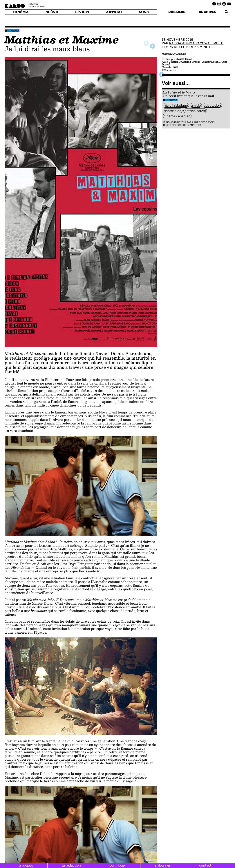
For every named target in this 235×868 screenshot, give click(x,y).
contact (205, 865)
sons (144, 12)
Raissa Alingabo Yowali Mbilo (196, 43)
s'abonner (163, 865)
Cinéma (13, 31)
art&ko (114, 12)
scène (52, 12)
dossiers (177, 12)
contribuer (118, 865)
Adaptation (212, 105)
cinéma (21, 12)
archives (208, 12)
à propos (26, 865)
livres (82, 12)
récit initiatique (176, 105)
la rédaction (71, 865)
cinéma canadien (177, 116)
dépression (173, 111)
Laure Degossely (204, 122)
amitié (196, 105)
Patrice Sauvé (195, 111)
